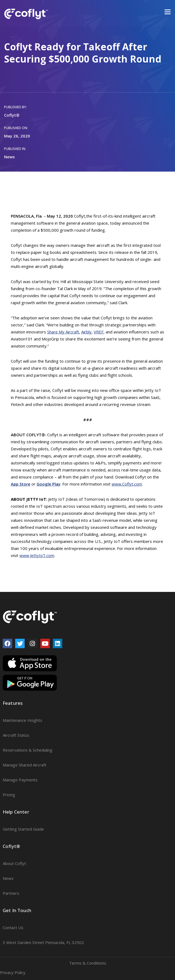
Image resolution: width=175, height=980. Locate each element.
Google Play (48, 484)
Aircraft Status (16, 735)
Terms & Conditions (88, 963)
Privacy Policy (13, 972)
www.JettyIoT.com (37, 555)
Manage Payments (20, 780)
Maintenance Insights (22, 720)
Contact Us (13, 927)
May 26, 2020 (17, 136)
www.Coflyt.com (127, 484)
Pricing (9, 795)
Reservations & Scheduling (27, 750)
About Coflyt (14, 863)
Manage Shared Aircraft (25, 765)
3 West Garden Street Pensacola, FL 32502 (43, 942)
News (9, 157)
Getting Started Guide (23, 829)
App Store (21, 484)
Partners (11, 893)
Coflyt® (12, 115)
